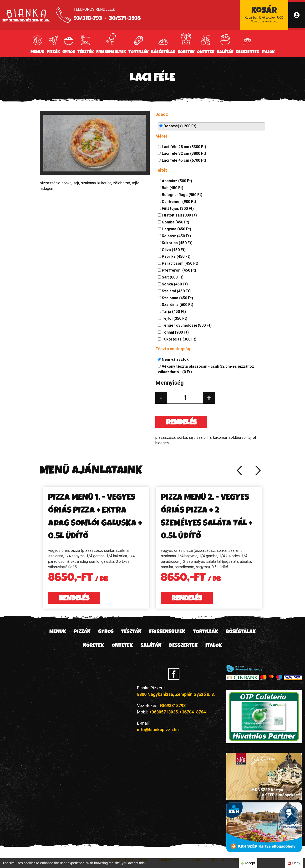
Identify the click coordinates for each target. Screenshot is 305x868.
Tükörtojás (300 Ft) (177, 339)
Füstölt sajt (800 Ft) (177, 215)
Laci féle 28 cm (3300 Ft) (182, 147)
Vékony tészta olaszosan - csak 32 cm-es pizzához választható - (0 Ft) (206, 369)
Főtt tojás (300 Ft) (176, 209)
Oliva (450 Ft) (172, 250)
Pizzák (53, 52)
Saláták (225, 52)
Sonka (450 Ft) (173, 284)
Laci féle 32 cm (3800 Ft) (182, 153)
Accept (248, 863)
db (264, 15)
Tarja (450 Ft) (172, 312)
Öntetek (206, 52)
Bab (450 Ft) (170, 188)
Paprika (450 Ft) (174, 256)
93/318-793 (88, 19)
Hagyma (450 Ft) (174, 229)
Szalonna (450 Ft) (175, 298)
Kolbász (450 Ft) (174, 236)
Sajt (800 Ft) (171, 277)
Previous (239, 470)
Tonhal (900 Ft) (173, 332)
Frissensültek (111, 52)
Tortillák (139, 52)
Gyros (69, 52)
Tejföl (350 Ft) (173, 318)
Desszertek (248, 52)
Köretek (186, 52)
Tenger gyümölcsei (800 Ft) (185, 325)
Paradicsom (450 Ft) (178, 263)
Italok (268, 52)
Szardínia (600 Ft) (175, 305)
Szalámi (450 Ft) (174, 291)
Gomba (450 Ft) (173, 222)
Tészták (86, 52)
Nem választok (173, 359)
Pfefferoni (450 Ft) (177, 270)
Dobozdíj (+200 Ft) (178, 126)
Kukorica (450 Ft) (175, 243)
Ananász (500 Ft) (175, 181)
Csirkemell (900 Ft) (177, 202)
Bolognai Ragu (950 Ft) (180, 195)
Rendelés (181, 423)
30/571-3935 (125, 19)
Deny (294, 863)
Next (258, 470)
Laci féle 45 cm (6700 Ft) (182, 160)
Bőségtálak (163, 52)
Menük (37, 52)
